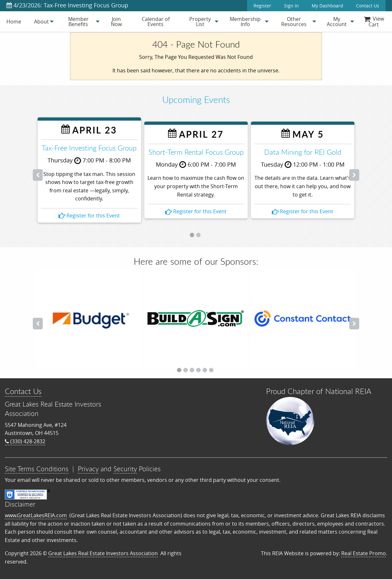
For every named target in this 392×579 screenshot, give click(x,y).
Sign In (291, 6)
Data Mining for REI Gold (303, 152)
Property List (200, 22)
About (41, 22)
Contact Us (368, 6)
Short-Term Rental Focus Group (196, 152)
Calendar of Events (156, 22)
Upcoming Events (196, 99)
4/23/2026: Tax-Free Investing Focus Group (67, 5)
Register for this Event (89, 216)
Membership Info (245, 22)
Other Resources (294, 22)
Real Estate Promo (364, 553)
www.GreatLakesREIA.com (36, 515)
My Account (337, 22)
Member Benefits (78, 22)
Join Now (116, 22)
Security (125, 469)
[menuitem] (14, 22)
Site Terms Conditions (37, 469)
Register (262, 6)
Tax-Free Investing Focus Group (89, 148)
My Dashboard (327, 6)
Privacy (88, 469)
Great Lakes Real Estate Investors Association (103, 553)
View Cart (374, 22)
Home (14, 22)
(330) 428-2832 (25, 441)
